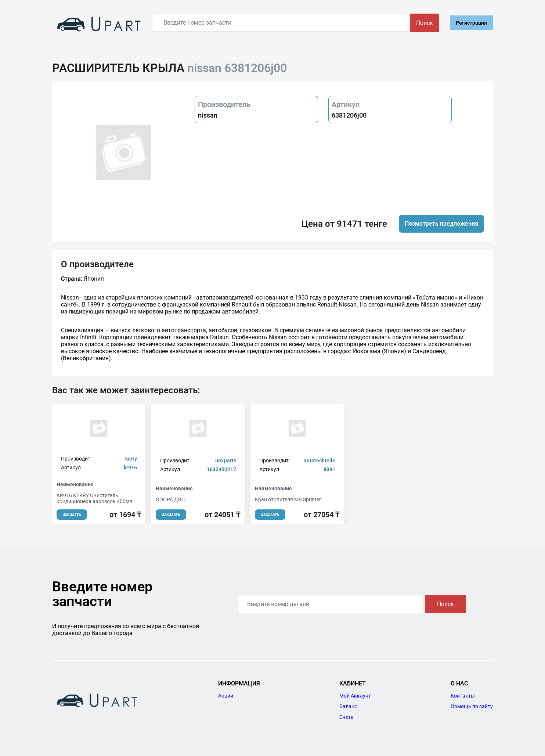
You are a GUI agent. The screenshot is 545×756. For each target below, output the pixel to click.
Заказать (72, 515)
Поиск (425, 23)
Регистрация (471, 23)
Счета (347, 717)
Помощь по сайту (472, 706)
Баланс (348, 706)
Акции (226, 696)
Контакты (463, 696)
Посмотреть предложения (441, 224)
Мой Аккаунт (355, 696)
